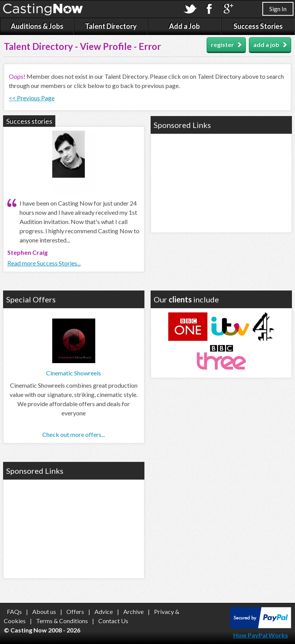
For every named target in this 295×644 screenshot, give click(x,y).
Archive (133, 612)
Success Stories (258, 26)
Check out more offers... (74, 434)
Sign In (278, 9)
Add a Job (184, 26)
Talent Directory (111, 26)
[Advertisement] (221, 182)
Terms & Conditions (62, 621)
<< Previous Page (32, 98)
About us (44, 612)
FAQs (14, 612)
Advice (104, 612)
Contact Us (113, 621)
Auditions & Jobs (37, 26)
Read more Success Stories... (44, 263)
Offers (75, 612)
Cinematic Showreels (74, 373)
